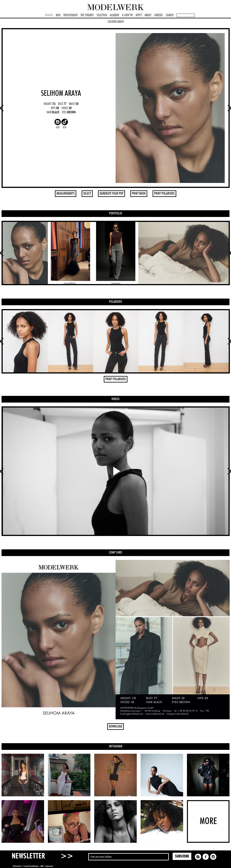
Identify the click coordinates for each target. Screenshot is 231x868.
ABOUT (148, 15)
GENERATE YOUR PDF (111, 194)
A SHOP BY (127, 15)
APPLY (139, 15)
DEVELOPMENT (70, 15)
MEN (58, 15)
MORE (208, 821)
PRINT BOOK (139, 194)
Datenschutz (17, 866)
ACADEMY (115, 15)
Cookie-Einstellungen (31, 866)
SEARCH (170, 15)
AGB (42, 866)
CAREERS (159, 15)
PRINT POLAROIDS (164, 194)
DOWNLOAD (115, 727)
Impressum (49, 866)
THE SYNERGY (87, 15)
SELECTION (102, 15)
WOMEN (49, 15)
